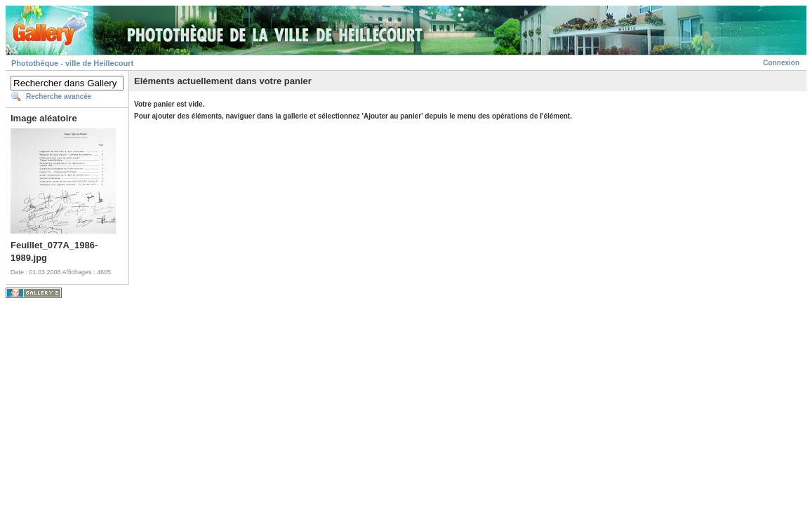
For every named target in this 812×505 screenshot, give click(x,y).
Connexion (781, 63)
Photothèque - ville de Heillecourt (72, 63)
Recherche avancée (59, 96)
